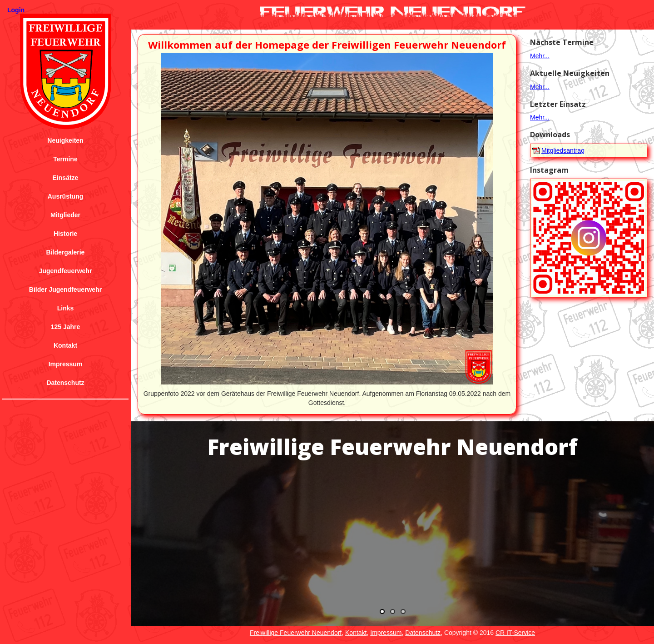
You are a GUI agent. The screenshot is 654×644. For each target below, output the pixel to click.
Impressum (66, 364)
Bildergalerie (66, 252)
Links (66, 308)
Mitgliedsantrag (563, 150)
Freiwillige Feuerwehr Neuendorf (296, 633)
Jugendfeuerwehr (66, 271)
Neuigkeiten (65, 140)
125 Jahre (66, 327)
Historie (65, 234)
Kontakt (65, 345)
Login (16, 10)
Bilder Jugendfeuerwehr (65, 290)
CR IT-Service (515, 633)
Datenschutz (65, 383)
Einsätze (66, 178)
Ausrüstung (66, 196)
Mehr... (540, 56)
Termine (65, 159)
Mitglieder (65, 215)
